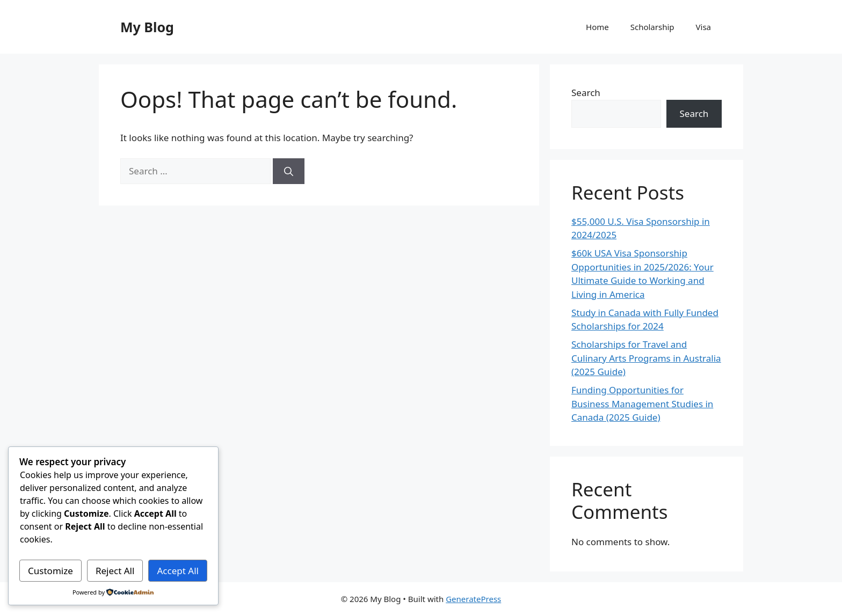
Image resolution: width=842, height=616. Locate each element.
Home (597, 27)
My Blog (147, 27)
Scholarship (652, 27)
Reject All (115, 571)
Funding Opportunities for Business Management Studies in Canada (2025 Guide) (642, 404)
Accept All (178, 571)
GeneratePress (473, 599)
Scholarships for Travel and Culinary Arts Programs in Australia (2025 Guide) (646, 358)
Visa (703, 27)
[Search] (289, 171)
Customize (50, 571)
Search (586, 93)
